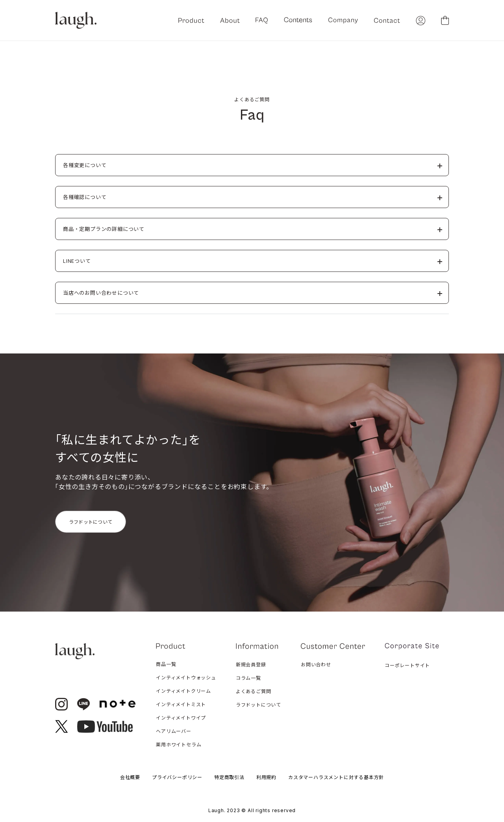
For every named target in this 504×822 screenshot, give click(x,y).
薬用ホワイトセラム (179, 744)
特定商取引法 (229, 777)
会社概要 (130, 777)
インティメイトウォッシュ (186, 677)
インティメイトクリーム (183, 691)
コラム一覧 (248, 678)
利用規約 (266, 777)
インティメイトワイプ (181, 717)
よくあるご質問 (254, 691)
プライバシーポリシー (177, 777)
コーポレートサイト (407, 665)
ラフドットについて (91, 522)
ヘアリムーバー (174, 731)
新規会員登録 (251, 664)
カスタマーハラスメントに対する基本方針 (336, 777)
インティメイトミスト (181, 704)
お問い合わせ (316, 664)
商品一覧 (166, 664)
